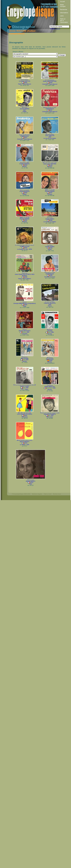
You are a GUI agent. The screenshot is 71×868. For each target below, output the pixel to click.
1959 (26, 165)
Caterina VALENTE (50, 303)
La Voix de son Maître (50, 138)
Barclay (50, 334)
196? (51, 193)
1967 (52, 416)
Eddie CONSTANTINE (50, 81)
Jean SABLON (50, 136)
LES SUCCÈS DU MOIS (25, 414)
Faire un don (48, 494)
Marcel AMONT (25, 442)
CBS (28, 445)
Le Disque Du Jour (23, 249)
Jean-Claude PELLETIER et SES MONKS (25, 275)
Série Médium (27, 279)
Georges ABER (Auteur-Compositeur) (25, 303)
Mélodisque (35, 498)
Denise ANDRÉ (25, 109)
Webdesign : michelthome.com (21, 498)
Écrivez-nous (57, 494)
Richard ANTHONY (25, 331)
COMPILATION (25, 246)
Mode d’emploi (63, 6)
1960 (26, 193)
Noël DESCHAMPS (50, 414)
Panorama (25, 417)
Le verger (23, 445)
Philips (25, 111)
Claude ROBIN (50, 247)
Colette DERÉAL (25, 164)
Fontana (50, 167)
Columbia (45, 84)
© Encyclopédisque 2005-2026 (21, 494)
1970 (26, 443)
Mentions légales (37, 494)
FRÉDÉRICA (50, 109)
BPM (30, 249)
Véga (25, 306)
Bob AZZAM (25, 358)
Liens (62, 16)
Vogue (50, 249)
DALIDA (50, 331)
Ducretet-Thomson (50, 277)
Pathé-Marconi (27, 84)
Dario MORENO (25, 191)
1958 (50, 137)
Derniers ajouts (55, 29)
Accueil (62, 2)
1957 (25, 110)
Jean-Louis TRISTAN (50, 164)
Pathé (20, 84)
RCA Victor (50, 417)
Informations (64, 13)
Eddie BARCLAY (50, 387)
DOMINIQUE (50, 274)
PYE (22, 389)
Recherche (64, 10)
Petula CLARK (25, 386)
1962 (26, 415)
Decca (50, 306)
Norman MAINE (50, 191)
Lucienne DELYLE (25, 81)
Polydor (25, 167)
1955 (26, 82)
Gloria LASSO (50, 219)
